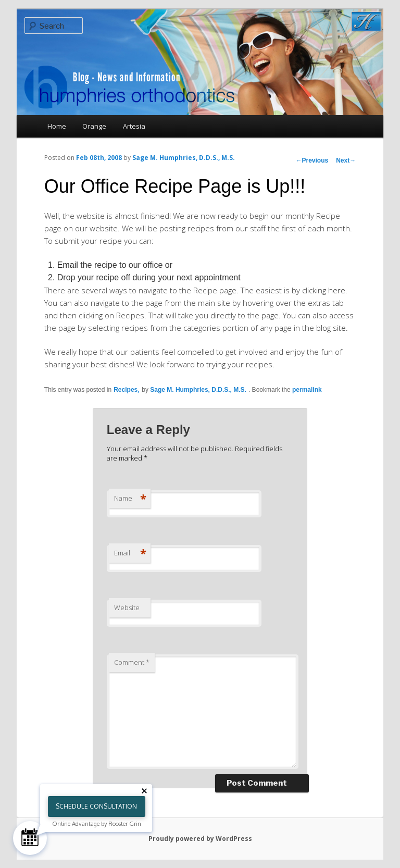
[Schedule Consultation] (30, 838)
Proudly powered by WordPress (200, 839)
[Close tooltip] (144, 791)
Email (68, 265)
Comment (132, 662)
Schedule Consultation (96, 806)
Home (57, 126)
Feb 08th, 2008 (99, 158)
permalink (307, 390)
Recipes (126, 390)
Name (130, 498)
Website (127, 607)
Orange (94, 126)
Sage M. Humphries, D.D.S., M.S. (184, 158)
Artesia (134, 126)
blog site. (332, 328)
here (337, 290)
